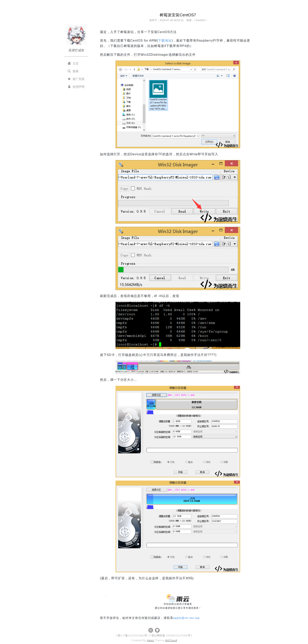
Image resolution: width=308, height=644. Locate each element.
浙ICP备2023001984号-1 (134, 635)
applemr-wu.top (187, 618)
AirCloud (171, 640)
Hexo (150, 640)
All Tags (106, 622)
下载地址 (165, 41)
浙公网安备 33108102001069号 (171, 635)
